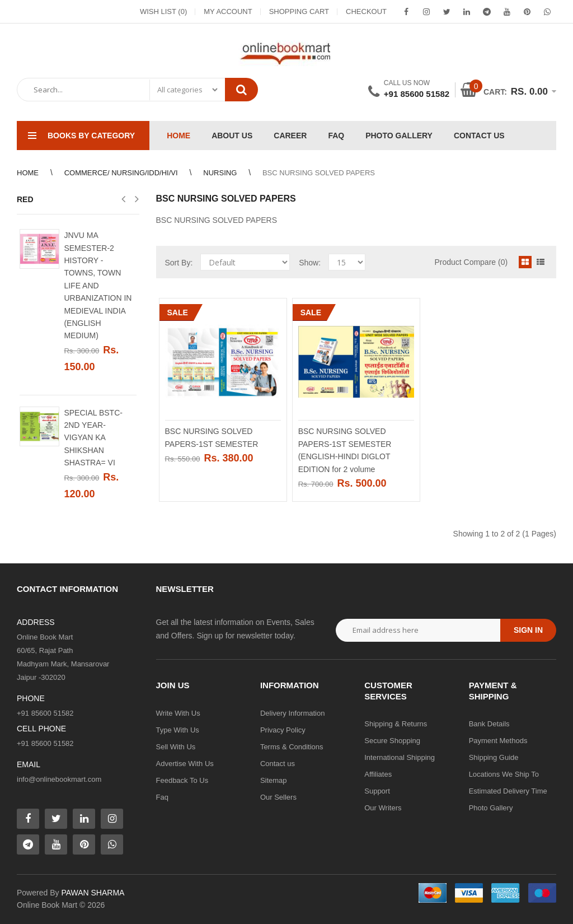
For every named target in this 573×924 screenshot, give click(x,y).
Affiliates (378, 774)
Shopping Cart (299, 11)
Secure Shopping (392, 741)
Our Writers (383, 808)
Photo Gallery (491, 808)
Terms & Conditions (292, 747)
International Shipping (400, 757)
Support (377, 791)
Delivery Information (293, 713)
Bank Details (489, 724)
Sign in (528, 630)
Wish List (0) (163, 11)
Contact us (278, 764)
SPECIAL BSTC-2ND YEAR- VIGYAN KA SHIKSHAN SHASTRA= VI (93, 438)
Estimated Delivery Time (508, 791)
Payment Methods (498, 741)
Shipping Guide (494, 757)
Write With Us (178, 713)
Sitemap (274, 780)
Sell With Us (176, 747)
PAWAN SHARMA (93, 893)
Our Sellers (278, 797)
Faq (162, 797)
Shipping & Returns (396, 724)
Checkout (366, 11)
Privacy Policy (283, 730)
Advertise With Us (185, 764)
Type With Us (178, 730)
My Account (228, 11)
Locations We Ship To (504, 774)
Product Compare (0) (471, 262)
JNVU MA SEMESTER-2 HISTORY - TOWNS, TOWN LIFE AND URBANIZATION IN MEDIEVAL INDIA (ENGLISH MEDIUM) (98, 285)
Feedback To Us (182, 780)
